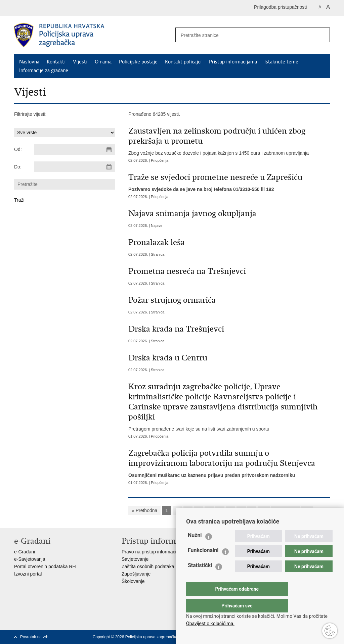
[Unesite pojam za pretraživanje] (243, 35)
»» (307, 510)
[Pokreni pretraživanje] (322, 35)
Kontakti (56, 62)
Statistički (200, 579)
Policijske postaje (138, 62)
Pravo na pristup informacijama (154, 552)
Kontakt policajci (183, 62)
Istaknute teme (281, 62)
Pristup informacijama (233, 62)
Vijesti (80, 62)
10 (264, 510)
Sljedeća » (285, 510)
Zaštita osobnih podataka (148, 566)
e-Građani (25, 552)
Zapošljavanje (136, 574)
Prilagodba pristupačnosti (280, 7)
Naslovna (29, 62)
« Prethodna (144, 510)
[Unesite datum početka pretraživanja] (75, 149)
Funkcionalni (203, 564)
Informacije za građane (44, 70)
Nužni (195, 549)
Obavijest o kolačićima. (210, 624)
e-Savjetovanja (30, 559)
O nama (103, 62)
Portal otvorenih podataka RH (45, 566)
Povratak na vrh (34, 637)
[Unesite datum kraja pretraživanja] (75, 167)
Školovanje (133, 581)
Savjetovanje (135, 559)
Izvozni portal (28, 574)
